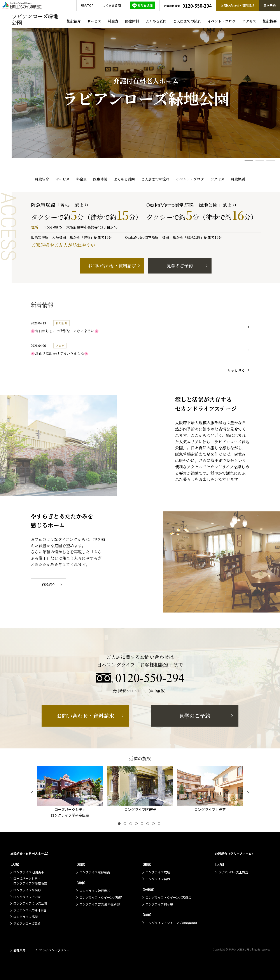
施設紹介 (74, 21)
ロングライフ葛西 (158, 879)
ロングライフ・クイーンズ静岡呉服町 (171, 923)
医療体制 (132, 21)
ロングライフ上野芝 (27, 897)
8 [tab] (160, 824)
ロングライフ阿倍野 (27, 890)
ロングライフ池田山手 (29, 872)
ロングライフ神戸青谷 (95, 891)
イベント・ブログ (222, 21)
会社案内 (19, 950)
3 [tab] (271, 161)
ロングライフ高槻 (26, 917)
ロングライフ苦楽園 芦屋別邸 (100, 904)
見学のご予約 (180, 266)
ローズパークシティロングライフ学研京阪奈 (30, 881)
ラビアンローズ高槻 (27, 923)
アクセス (249, 21)
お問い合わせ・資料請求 (112, 266)
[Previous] (33, 793)
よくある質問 (156, 21)
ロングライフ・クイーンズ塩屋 (101, 897)
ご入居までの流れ (187, 21)
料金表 (113, 21)
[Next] (247, 793)
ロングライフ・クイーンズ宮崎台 (168, 897)
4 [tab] (137, 824)
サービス (94, 21)
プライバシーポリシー (54, 950)
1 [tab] (249, 161)
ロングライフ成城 (158, 872)
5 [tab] (143, 824)
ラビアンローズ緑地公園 (30, 910)
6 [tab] (149, 824)
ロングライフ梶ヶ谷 (159, 904)
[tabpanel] (146, 93)
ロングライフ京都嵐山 (95, 872)
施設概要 (270, 21)
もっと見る (236, 370)
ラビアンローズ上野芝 (233, 872)
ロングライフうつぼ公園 (30, 903)
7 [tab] (154, 824)
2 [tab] (260, 161)
